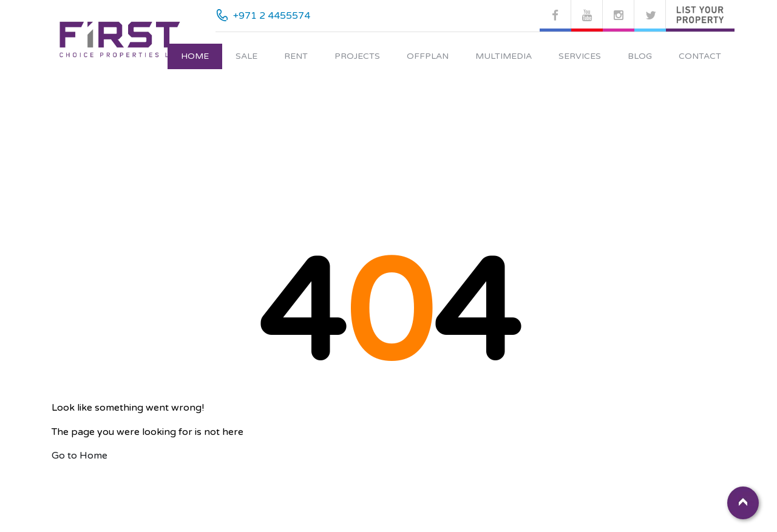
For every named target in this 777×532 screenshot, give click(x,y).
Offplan (428, 56)
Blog (640, 56)
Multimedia (504, 56)
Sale (246, 56)
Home (195, 56)
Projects (357, 56)
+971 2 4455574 (272, 16)
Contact (700, 56)
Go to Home (80, 456)
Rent (296, 56)
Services (580, 56)
